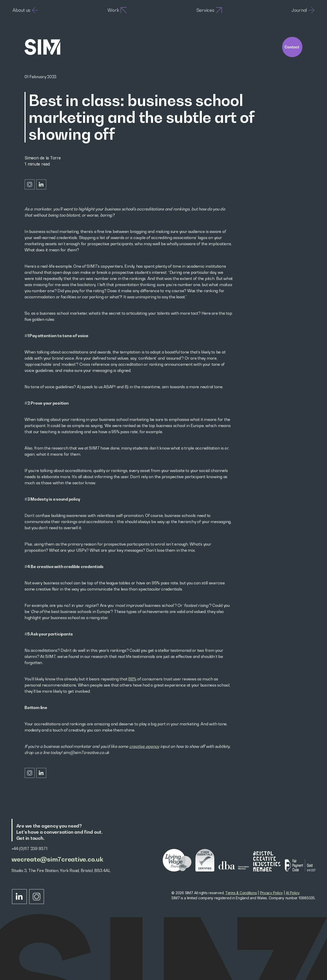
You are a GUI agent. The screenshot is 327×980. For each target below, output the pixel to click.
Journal (303, 10)
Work (117, 10)
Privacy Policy (272, 893)
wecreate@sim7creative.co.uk (57, 859)
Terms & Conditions (241, 893)
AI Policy (293, 893)
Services (209, 10)
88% (132, 679)
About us (25, 10)
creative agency (144, 746)
